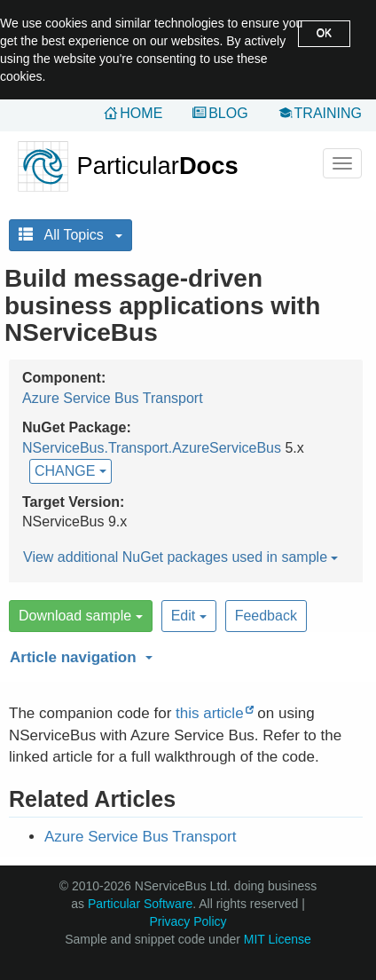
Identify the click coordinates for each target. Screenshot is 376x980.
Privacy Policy (188, 921)
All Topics (70, 235)
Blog (228, 113)
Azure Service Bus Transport (113, 398)
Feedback (266, 616)
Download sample (81, 616)
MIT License (278, 939)
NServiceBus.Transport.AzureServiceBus (152, 448)
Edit (189, 616)
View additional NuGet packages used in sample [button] (180, 557)
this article (210, 713)
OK (324, 33)
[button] (184, 654)
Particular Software (140, 904)
